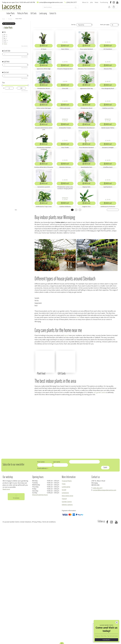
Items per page (105, 25)
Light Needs (7, 62)
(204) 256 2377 (98, 606)
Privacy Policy (37, 640)
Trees (64, 602)
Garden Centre (67, 620)
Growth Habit (7, 51)
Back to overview (10, 24)
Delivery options (67, 623)
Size (5, 32)
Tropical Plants (67, 599)
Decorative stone (67, 614)
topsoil (66, 449)
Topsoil (64, 617)
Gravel (64, 608)
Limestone (65, 611)
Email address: (43, 587)
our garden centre (100, 511)
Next (113, 324)
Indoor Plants (8, 28)
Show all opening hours (40, 613)
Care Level (6, 72)
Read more (6, 608)
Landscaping (66, 605)
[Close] (117, 614)
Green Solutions (26, 640)
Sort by (73, 25)
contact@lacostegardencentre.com (105, 609)
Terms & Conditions (49, 640)
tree (78, 431)
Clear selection (24, 46)
